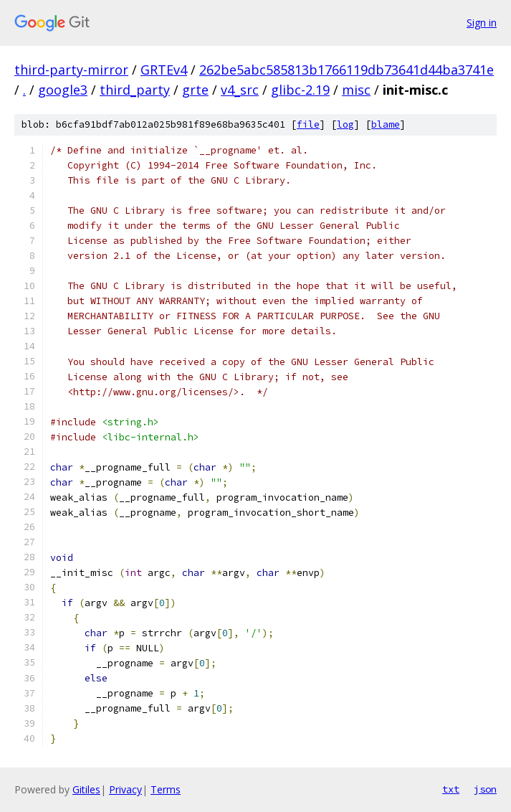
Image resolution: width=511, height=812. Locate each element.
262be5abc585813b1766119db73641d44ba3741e (347, 70)
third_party (135, 90)
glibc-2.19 (300, 90)
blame (386, 124)
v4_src (240, 90)
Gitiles (86, 789)
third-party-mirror (71, 70)
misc (356, 90)
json (485, 789)
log (345, 124)
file (308, 124)
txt (451, 789)
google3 (63, 90)
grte (195, 90)
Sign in (482, 23)
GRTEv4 (164, 70)
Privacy (125, 789)
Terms (166, 789)
